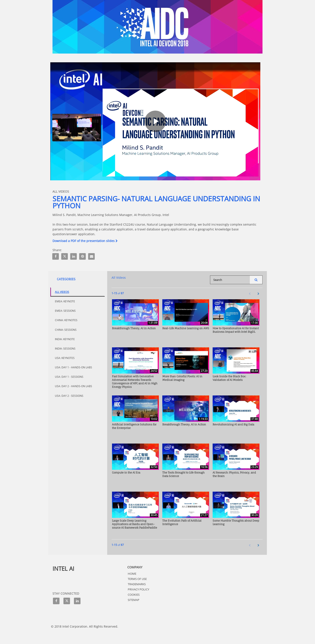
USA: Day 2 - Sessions (69, 396)
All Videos (62, 292)
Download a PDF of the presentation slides (85, 241)
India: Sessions (65, 349)
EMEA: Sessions (65, 311)
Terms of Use (137, 579)
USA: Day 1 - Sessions (69, 377)
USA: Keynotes (65, 358)
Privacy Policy (138, 589)
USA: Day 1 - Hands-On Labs (73, 367)
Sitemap (134, 600)
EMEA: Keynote (65, 301)
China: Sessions (66, 330)
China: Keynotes (66, 320)
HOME (132, 574)
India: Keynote (65, 339)
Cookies (134, 595)
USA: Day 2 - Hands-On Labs (73, 386)
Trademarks (137, 584)
